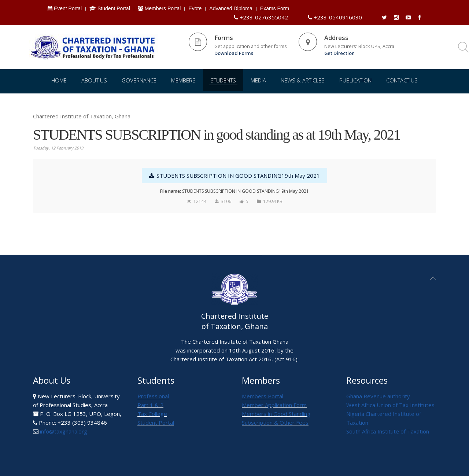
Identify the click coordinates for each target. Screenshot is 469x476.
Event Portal (65, 8)
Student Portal (110, 8)
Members (183, 80)
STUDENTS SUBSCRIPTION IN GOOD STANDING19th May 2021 (234, 176)
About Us (94, 80)
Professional (153, 396)
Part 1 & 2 (150, 405)
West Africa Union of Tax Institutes (390, 405)
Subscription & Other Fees (275, 423)
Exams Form (275, 8)
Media (258, 80)
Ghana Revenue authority (378, 396)
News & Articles (303, 80)
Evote (195, 8)
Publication (355, 80)
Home (59, 80)
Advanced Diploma (231, 8)
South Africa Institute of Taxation (388, 431)
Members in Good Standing (276, 414)
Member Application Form (274, 405)
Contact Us (402, 80)
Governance (139, 80)
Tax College (152, 414)
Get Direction (339, 53)
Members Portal (159, 8)
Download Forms (234, 53)
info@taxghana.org (64, 431)
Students (223, 80)
